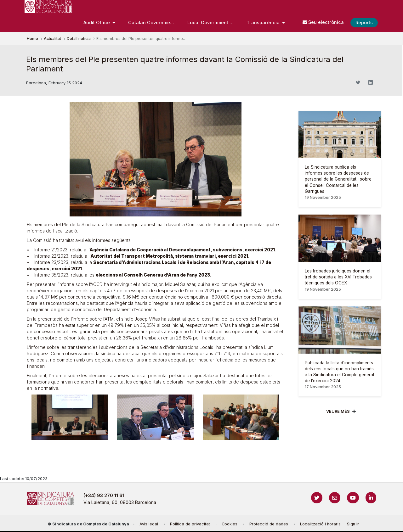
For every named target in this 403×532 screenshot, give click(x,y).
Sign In (353, 524)
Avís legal (149, 524)
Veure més (338, 411)
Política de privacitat (190, 524)
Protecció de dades (269, 524)
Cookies (230, 524)
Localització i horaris (320, 524)
